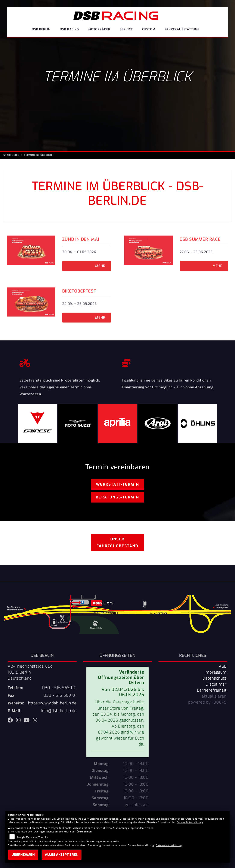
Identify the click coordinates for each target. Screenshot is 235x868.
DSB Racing (69, 29)
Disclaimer (216, 684)
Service (126, 29)
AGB (223, 666)
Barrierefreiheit (212, 690)
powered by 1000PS (207, 702)
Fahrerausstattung (182, 29)
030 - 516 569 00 (59, 688)
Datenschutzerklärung (190, 822)
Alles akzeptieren (62, 855)
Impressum (216, 672)
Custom (149, 29)
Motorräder (99, 29)
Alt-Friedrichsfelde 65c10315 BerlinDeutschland (30, 672)
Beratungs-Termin (117, 497)
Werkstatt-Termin (117, 484)
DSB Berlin (41, 29)
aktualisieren (214, 696)
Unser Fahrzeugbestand (117, 543)
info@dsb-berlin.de (59, 711)
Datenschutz (214, 678)
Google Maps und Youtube (33, 837)
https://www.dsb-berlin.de (52, 703)
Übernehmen (23, 855)
